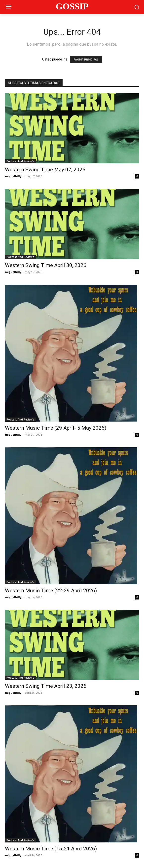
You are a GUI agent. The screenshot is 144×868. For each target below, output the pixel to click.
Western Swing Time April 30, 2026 (46, 265)
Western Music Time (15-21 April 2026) (51, 849)
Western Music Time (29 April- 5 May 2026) (56, 428)
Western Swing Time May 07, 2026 (45, 170)
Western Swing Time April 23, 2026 (46, 686)
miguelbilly (13, 176)
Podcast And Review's (20, 161)
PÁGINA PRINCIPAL (86, 60)
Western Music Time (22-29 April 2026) (51, 591)
